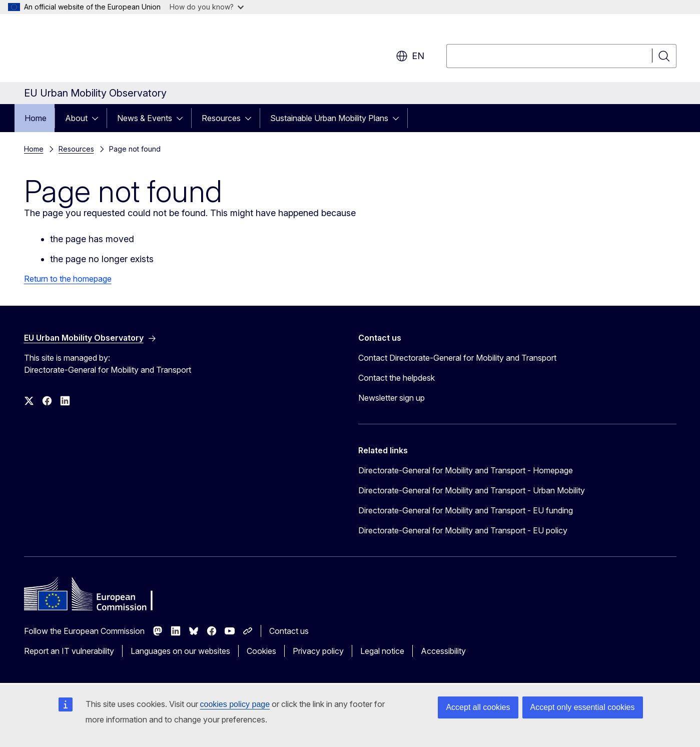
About (76, 118)
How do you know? (207, 7)
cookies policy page (235, 704)
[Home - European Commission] (105, 50)
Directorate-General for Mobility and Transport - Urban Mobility (472, 490)
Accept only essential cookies (583, 707)
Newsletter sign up (392, 398)
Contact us (289, 631)
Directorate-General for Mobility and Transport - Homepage (466, 470)
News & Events (145, 118)
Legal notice (382, 651)
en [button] (410, 56)
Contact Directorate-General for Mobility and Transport (457, 358)
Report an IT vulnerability (69, 651)
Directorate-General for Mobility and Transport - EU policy (463, 530)
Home (36, 118)
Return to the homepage (68, 279)
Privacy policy (318, 651)
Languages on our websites (180, 651)
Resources (221, 118)
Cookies (261, 651)
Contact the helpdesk (397, 378)
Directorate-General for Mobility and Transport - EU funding (466, 510)
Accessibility (443, 651)
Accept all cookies (478, 707)
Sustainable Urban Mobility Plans (329, 118)
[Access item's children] (98, 118)
